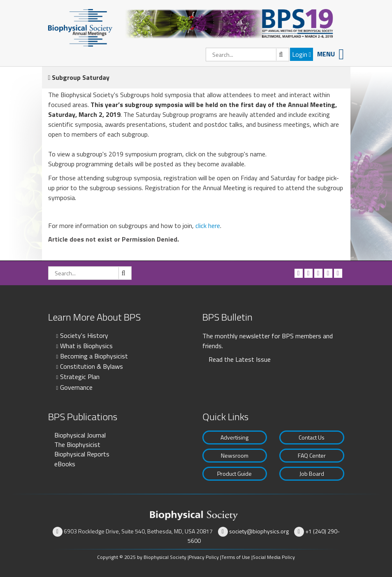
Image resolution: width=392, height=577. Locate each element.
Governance (76, 387)
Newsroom (235, 455)
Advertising (234, 437)
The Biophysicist (77, 444)
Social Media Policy (274, 557)
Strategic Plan (80, 377)
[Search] (247, 55)
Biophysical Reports (82, 454)
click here (208, 226)
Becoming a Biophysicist (94, 356)
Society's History (84, 335)
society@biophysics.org (259, 531)
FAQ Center (312, 455)
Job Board (312, 473)
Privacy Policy (204, 557)
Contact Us (312, 437)
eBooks (65, 464)
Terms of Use (236, 557)
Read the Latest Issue (240, 359)
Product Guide (234, 473)
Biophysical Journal (80, 435)
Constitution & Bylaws (92, 366)
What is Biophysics (86, 346)
